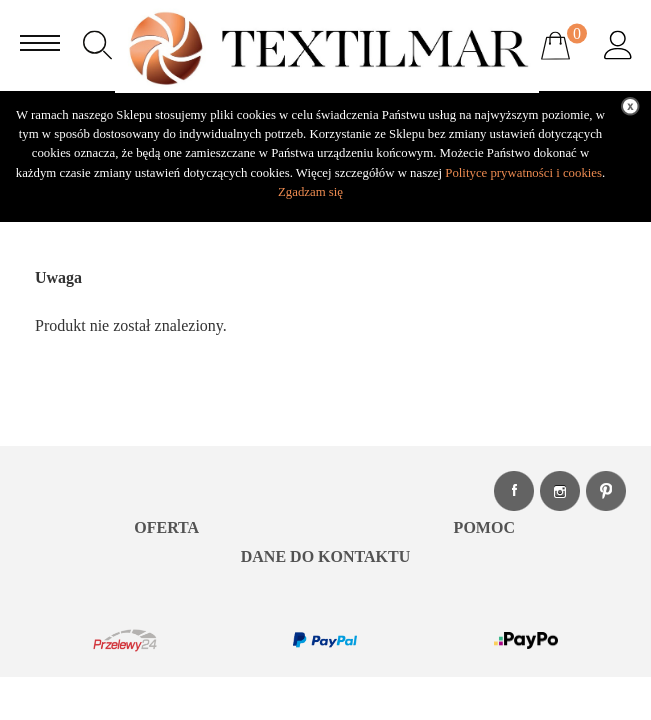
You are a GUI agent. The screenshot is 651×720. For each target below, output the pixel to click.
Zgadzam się (310, 192)
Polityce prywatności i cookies (523, 173)
